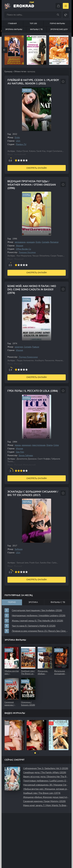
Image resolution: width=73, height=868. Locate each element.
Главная (12, 24)
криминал (26, 445)
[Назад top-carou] (5, 50)
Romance (54, 242)
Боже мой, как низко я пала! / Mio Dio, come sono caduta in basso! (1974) (32, 290)
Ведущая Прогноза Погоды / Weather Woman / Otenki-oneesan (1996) (32, 185)
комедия (31, 242)
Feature (36, 347)
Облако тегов (20, 72)
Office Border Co (23, 249)
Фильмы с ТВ (36, 29)
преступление (39, 445)
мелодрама (20, 242)
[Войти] (58, 6)
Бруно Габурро (26, 455)
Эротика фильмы (14, 29)
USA (18, 141)
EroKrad (24, 6)
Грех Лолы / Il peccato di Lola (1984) (33, 391)
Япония (20, 246)
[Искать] (58, 15)
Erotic (17, 137)
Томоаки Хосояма (27, 252)
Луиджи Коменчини (28, 357)
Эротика (33, 602)
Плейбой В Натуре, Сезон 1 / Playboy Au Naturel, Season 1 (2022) (33, 82)
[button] (35, 753)
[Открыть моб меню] (66, 6)
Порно (12, 602)
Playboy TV (21, 144)
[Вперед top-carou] (69, 50)
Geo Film (20, 452)
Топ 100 (33, 24)
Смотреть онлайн (37, 168)
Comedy (45, 242)
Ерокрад (8, 72)
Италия (20, 350)
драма (18, 445)
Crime (56, 445)
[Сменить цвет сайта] (66, 15)
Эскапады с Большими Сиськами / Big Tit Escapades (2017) (33, 493)
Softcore (19, 549)
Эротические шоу (59, 29)
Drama (49, 445)
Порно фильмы (57, 24)
